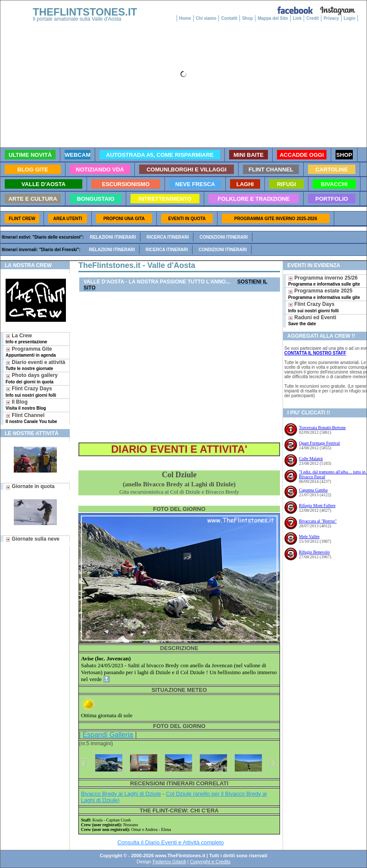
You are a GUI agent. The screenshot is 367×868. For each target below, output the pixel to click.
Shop (247, 18)
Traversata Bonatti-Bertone (322, 428)
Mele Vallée (309, 537)
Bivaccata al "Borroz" (318, 521)
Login (350, 18)
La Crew (26, 338)
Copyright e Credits (210, 862)
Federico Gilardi (169, 862)
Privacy (331, 18)
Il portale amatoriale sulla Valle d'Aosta (77, 19)
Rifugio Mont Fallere (317, 506)
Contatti (229, 18)
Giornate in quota (30, 486)
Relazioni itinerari (113, 237)
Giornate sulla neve (33, 539)
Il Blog (26, 405)
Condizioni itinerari (224, 237)
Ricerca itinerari (168, 237)
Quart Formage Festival (319, 443)
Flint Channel (31, 418)
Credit (313, 18)
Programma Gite (31, 352)
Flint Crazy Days (31, 391)
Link (297, 18)
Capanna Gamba (313, 490)
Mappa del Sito (273, 18)
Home (185, 18)
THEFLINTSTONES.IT (85, 12)
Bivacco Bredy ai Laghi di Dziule (121, 794)
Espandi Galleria (108, 735)
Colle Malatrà (311, 459)
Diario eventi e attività (35, 365)
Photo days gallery (32, 378)
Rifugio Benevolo (314, 552)
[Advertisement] (179, 367)
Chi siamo (206, 18)
